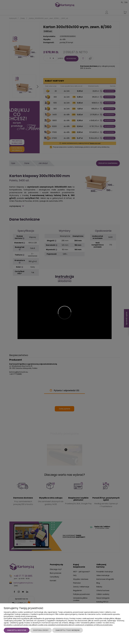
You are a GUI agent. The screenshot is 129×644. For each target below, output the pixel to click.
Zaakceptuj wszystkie (17, 630)
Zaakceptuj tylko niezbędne (68, 630)
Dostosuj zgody (41, 630)
